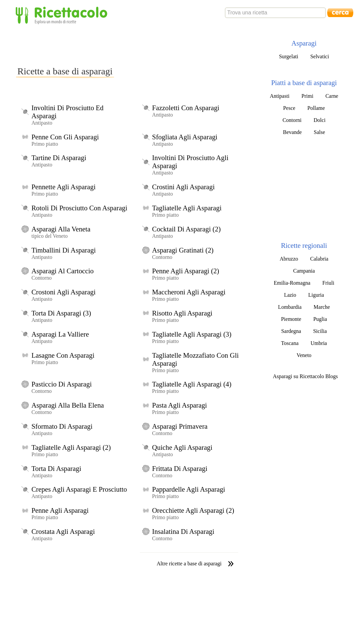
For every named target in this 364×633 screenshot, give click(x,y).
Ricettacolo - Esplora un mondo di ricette (63, 15)
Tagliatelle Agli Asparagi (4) (192, 384)
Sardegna (291, 331)
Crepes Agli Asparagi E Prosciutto (79, 489)
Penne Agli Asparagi (60, 510)
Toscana (290, 343)
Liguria (316, 295)
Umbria (319, 343)
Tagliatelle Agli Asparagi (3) (192, 334)
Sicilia (320, 331)
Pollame (316, 108)
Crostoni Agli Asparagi (64, 292)
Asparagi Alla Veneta (61, 229)
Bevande (292, 132)
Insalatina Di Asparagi (183, 531)
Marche (322, 307)
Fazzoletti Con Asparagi (186, 108)
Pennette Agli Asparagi (64, 187)
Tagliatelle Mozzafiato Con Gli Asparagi (196, 359)
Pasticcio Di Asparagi (62, 384)
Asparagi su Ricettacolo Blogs (305, 376)
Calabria (319, 259)
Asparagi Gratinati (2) (183, 250)
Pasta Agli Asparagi (180, 405)
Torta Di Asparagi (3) (61, 313)
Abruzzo (289, 259)
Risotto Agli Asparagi (182, 313)
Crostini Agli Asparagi (184, 187)
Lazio (290, 295)
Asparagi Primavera (180, 426)
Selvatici (320, 56)
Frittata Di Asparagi (180, 468)
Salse (320, 132)
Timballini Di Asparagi (64, 250)
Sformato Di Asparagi (62, 426)
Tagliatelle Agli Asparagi (187, 208)
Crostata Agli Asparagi (63, 531)
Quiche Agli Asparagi (182, 447)
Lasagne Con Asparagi (63, 355)
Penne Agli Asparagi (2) (186, 271)
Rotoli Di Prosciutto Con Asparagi (79, 208)
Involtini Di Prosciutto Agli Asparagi (190, 162)
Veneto (304, 355)
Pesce (289, 108)
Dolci (320, 120)
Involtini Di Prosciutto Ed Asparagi (67, 112)
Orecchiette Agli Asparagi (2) (193, 510)
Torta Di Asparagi (56, 468)
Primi (307, 96)
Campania (304, 271)
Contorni (292, 120)
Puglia (320, 319)
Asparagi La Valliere (60, 334)
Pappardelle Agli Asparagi (189, 489)
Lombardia (290, 307)
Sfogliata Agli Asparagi (185, 137)
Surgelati (289, 56)
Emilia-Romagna (292, 283)
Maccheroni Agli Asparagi (189, 292)
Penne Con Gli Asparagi (65, 137)
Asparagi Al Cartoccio (63, 271)
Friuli (329, 283)
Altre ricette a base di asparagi (189, 564)
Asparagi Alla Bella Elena (68, 405)
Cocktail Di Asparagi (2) (187, 229)
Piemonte (291, 319)
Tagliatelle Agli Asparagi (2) (71, 447)
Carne (332, 96)
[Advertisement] (138, 45)
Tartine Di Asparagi (59, 158)
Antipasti (280, 96)
